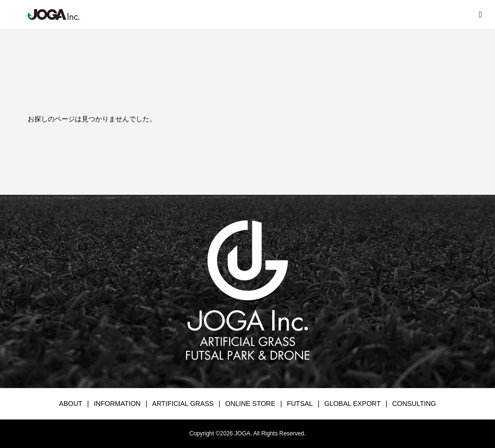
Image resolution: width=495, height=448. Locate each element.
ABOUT (71, 404)
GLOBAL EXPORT (353, 404)
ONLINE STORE (250, 404)
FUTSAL (300, 404)
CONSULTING (414, 404)
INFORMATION (117, 404)
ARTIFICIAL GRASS (183, 404)
